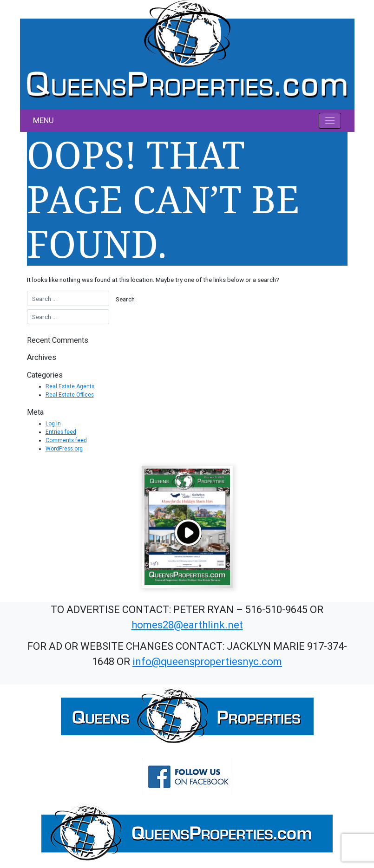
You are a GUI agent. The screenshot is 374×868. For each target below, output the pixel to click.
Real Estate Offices (70, 395)
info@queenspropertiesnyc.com (207, 662)
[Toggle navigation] (330, 121)
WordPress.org (64, 449)
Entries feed (61, 432)
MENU (43, 120)
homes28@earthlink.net (187, 625)
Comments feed (66, 440)
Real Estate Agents (70, 386)
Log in (53, 424)
